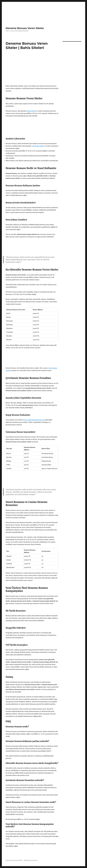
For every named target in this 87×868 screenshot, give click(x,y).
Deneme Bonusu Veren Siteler (25, 28)
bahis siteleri (31, 111)
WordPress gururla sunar (31, 860)
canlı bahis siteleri (38, 146)
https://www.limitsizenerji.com (34, 420)
